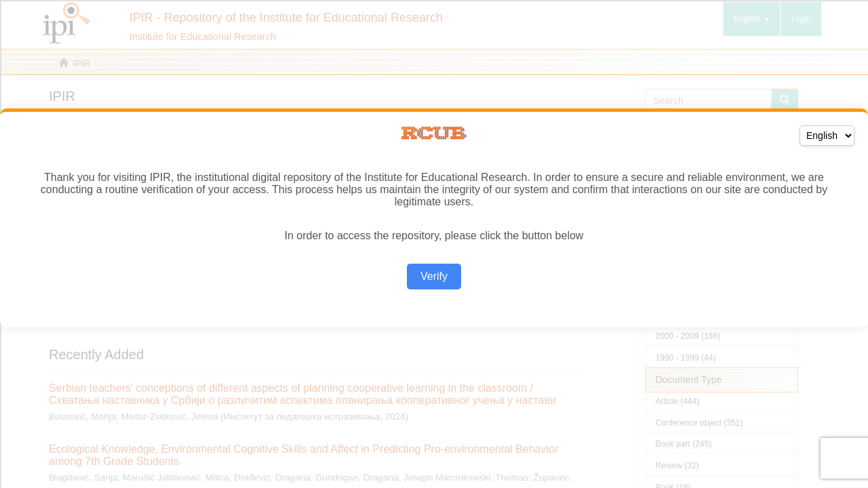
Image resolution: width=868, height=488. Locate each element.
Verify (434, 276)
